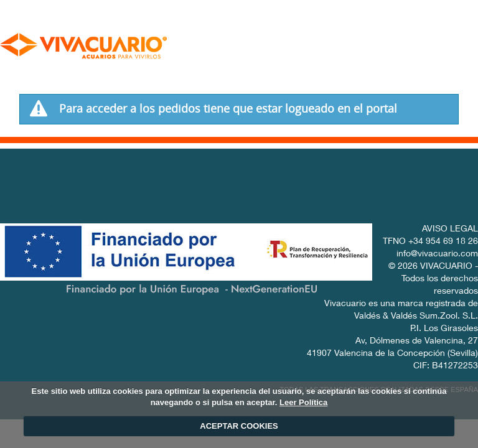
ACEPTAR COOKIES (239, 426)
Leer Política (303, 402)
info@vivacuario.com (437, 254)
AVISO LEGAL (450, 230)
